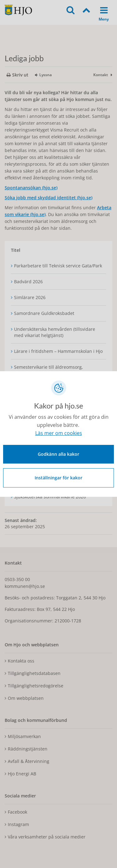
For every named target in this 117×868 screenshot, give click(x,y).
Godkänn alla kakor (58, 454)
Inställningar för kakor (58, 478)
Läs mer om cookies (59, 433)
